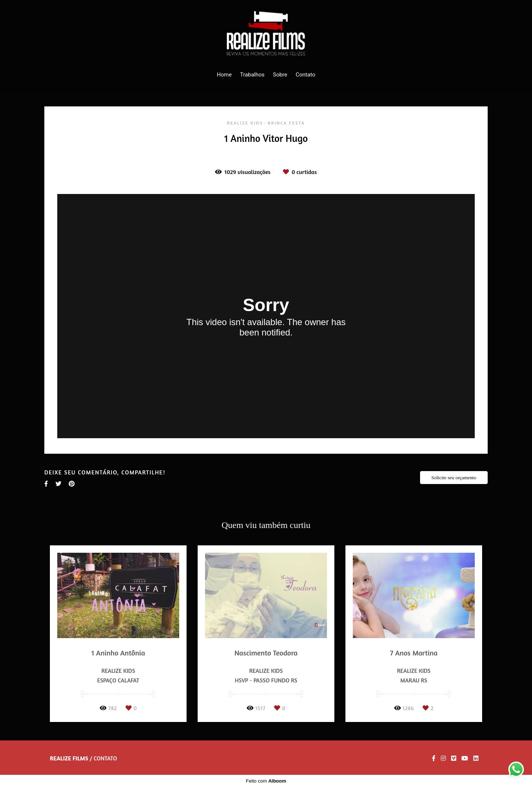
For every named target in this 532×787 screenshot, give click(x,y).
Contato (305, 75)
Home (224, 75)
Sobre (280, 75)
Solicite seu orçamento (454, 478)
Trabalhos (252, 75)
